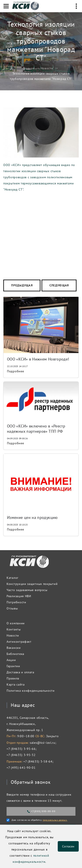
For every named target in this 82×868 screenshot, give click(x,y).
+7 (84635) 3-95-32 (21, 755)
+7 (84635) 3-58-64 (38, 761)
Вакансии (14, 648)
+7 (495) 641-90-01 (21, 768)
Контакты (14, 629)
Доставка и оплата (20, 672)
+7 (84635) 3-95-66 (21, 749)
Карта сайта (16, 684)
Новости (47, 68)
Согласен (68, 846)
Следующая (59, 285)
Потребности (16, 602)
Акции (11, 660)
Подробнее (15, 371)
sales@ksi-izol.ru (43, 743)
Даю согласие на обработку (39, 820)
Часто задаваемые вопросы (27, 590)
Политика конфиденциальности (31, 691)
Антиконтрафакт (19, 642)
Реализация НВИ (19, 596)
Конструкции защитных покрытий (32, 584)
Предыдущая (22, 285)
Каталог (12, 578)
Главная (29, 68)
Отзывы (12, 608)
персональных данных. (55, 820)
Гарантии (13, 666)
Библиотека (15, 654)
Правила (13, 678)
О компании (16, 623)
